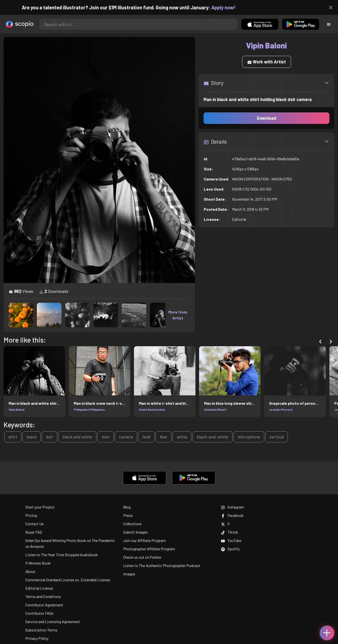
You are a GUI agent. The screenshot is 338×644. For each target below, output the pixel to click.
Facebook (232, 515)
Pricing (31, 515)
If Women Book (38, 563)
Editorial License (39, 588)
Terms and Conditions (43, 596)
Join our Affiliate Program (144, 540)
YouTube (231, 540)
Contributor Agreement (44, 605)
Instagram (233, 507)
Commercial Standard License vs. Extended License (68, 580)
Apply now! (229, 7)
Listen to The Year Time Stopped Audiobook (62, 555)
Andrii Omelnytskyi (152, 409)
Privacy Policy (37, 638)
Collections (132, 524)
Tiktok (230, 532)
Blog (127, 507)
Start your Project (40, 507)
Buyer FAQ (34, 532)
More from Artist (178, 315)
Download (267, 118)
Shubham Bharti (215, 409)
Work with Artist (267, 62)
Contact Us (35, 524)
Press (128, 515)
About (30, 571)
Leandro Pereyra (281, 409)
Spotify (230, 549)
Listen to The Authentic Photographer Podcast (162, 565)
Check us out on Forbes (142, 557)
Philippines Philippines (89, 409)
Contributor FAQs (39, 613)
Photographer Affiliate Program (149, 549)
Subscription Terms (41, 630)
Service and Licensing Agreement (53, 622)
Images (129, 574)
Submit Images (135, 532)
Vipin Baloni (16, 409)
